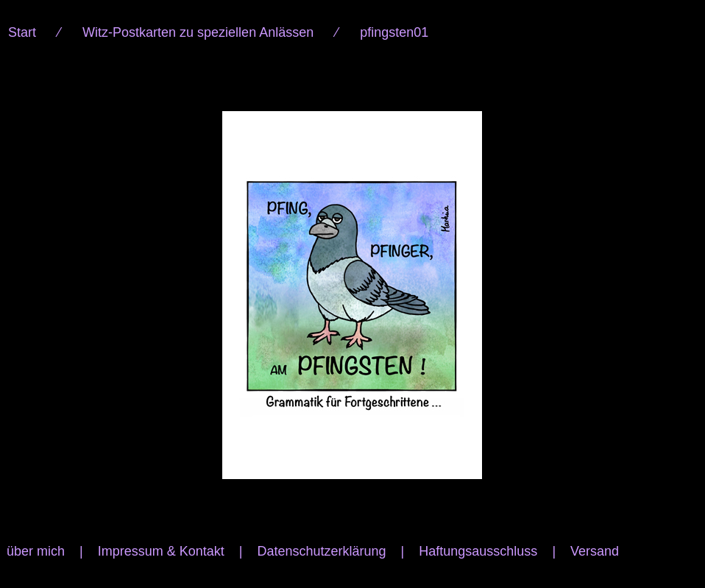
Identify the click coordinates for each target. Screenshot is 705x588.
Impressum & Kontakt (161, 551)
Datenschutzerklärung (321, 551)
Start (22, 32)
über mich (36, 551)
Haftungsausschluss (478, 551)
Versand (595, 551)
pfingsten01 (394, 32)
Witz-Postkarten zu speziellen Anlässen (198, 32)
